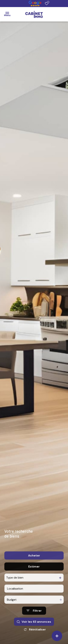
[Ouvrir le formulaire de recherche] (34, 617)
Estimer (34, 573)
